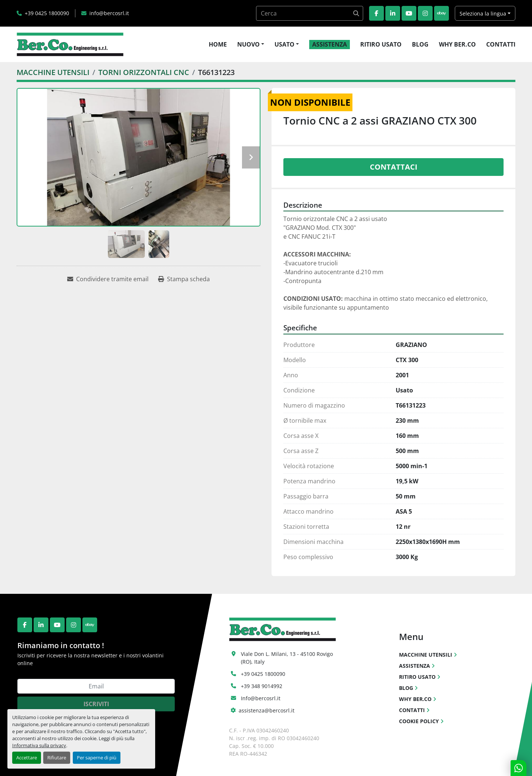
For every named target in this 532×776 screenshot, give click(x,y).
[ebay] (441, 13)
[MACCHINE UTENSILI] (53, 72)
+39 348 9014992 (262, 686)
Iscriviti (96, 704)
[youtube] (409, 13)
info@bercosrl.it (109, 13)
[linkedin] (393, 13)
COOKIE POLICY (419, 721)
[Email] (96, 686)
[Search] (310, 13)
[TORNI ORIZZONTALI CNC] (144, 72)
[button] (251, 44)
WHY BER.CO (457, 44)
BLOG (420, 44)
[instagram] (425, 13)
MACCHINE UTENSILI (426, 655)
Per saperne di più (97, 758)
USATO (284, 44)
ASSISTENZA (330, 44)
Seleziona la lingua (483, 13)
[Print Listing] (184, 279)
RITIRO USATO (381, 44)
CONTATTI (501, 44)
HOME (218, 44)
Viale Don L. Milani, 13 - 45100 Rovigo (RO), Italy (288, 658)
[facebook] (376, 13)
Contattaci (394, 167)
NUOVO (248, 44)
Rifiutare (57, 758)
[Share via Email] (108, 279)
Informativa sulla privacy (39, 745)
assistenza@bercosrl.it (267, 710)
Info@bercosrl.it (261, 698)
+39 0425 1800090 (47, 13)
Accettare (27, 758)
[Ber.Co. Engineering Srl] (282, 628)
